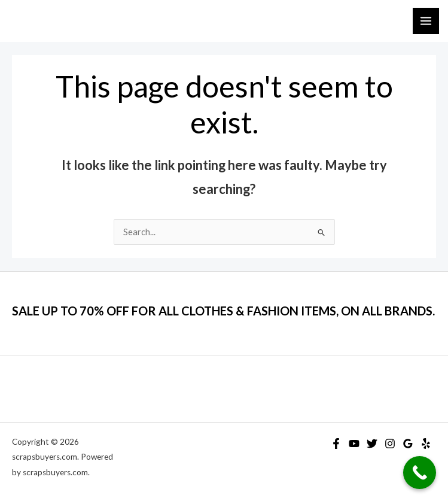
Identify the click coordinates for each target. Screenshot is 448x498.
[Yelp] (426, 444)
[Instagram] (390, 444)
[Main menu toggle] (426, 21)
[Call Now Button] (420, 473)
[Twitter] (372, 444)
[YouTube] (354, 444)
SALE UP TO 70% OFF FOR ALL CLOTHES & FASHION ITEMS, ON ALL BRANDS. (223, 311)
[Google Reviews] (408, 444)
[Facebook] (336, 444)
